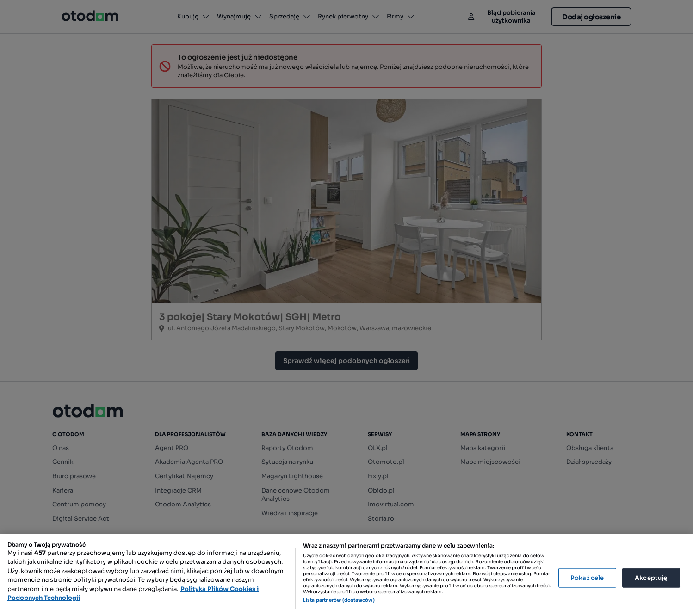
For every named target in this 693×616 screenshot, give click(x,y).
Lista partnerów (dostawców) (339, 600)
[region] (346, 575)
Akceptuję (651, 578)
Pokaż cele (587, 578)
